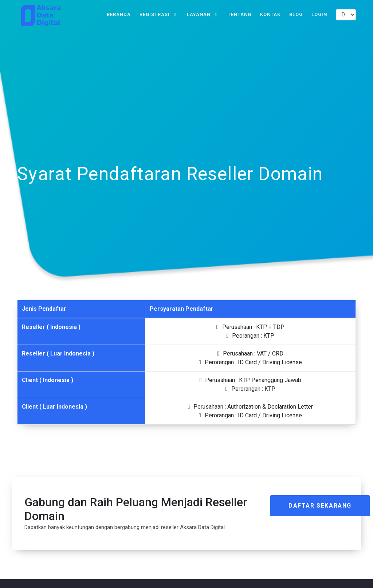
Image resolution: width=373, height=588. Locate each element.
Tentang (239, 14)
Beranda (119, 14)
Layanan (199, 14)
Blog (296, 14)
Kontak (270, 14)
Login (319, 14)
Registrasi (155, 14)
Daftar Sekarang (320, 506)
